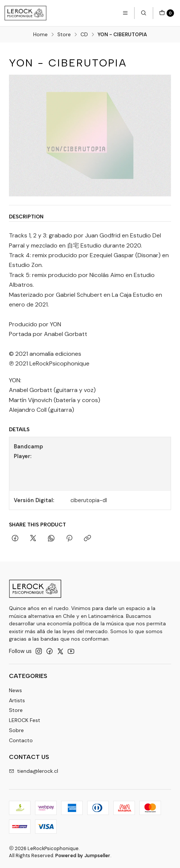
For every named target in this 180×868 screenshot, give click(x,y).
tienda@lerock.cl (34, 771)
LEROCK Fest (25, 720)
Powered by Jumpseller (83, 855)
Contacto (21, 740)
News (15, 690)
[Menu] (125, 13)
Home (40, 35)
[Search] (143, 13)
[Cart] (167, 13)
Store (64, 35)
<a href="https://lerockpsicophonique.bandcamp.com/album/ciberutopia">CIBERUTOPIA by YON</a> (118, 464)
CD (84, 35)
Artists (17, 700)
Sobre (16, 730)
